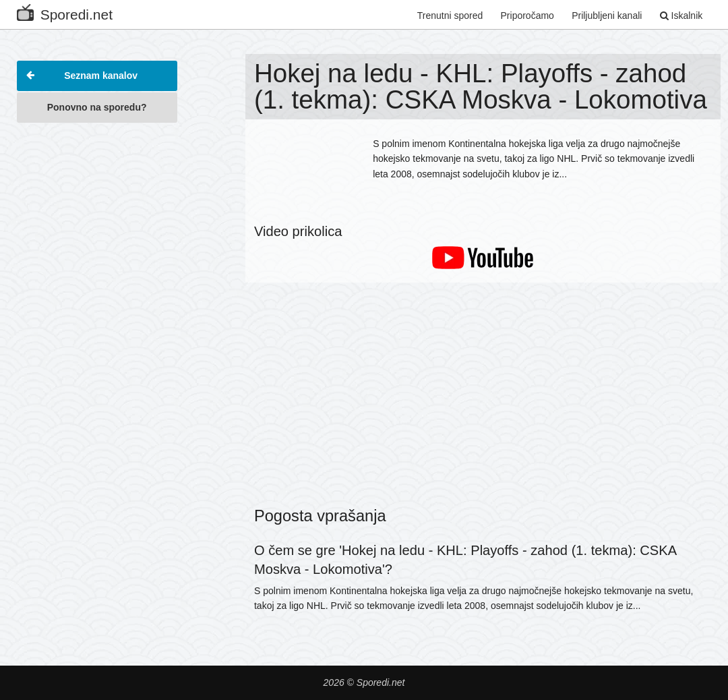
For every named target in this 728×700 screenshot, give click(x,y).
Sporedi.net (65, 12)
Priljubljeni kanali (607, 16)
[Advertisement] (97, 333)
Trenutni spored (450, 16)
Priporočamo (527, 16)
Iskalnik (681, 16)
